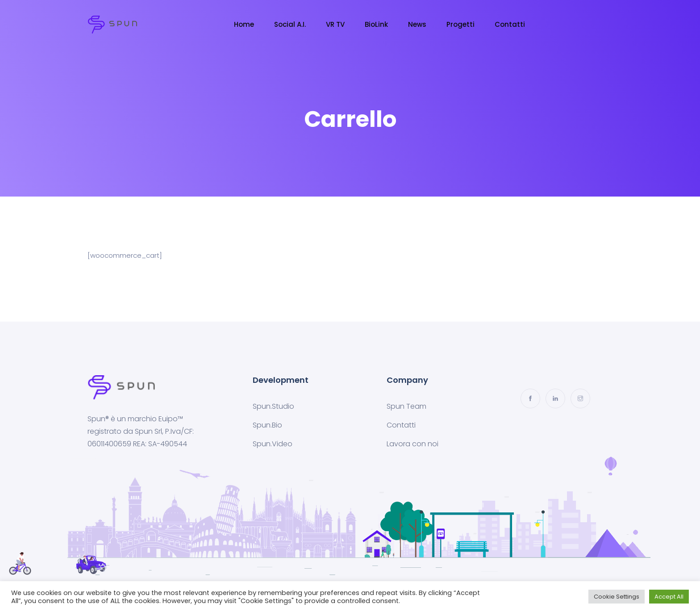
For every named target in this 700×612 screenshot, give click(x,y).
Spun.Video (273, 444)
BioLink (376, 24)
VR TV (335, 24)
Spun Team (406, 406)
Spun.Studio (273, 406)
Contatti (510, 24)
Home (244, 24)
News (417, 24)
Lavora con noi (412, 444)
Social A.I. (290, 24)
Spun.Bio (267, 425)
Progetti (460, 24)
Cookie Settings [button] (617, 597)
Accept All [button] (669, 597)
